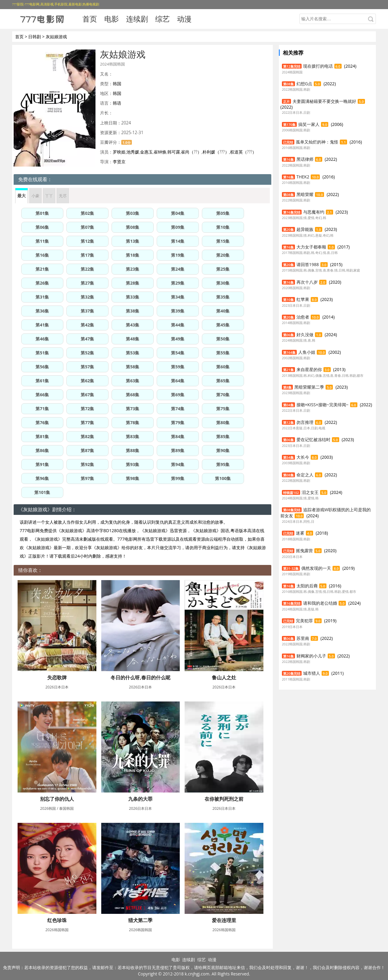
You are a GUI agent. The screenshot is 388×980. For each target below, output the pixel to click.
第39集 (178, 311)
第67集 (87, 395)
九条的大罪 (140, 799)
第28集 (132, 283)
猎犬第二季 (140, 920)
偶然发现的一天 (316, 568)
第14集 (178, 241)
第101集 (42, 492)
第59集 (178, 367)
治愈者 (303, 317)
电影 (112, 19)
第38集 (132, 311)
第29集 (178, 283)
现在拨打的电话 (318, 66)
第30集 (223, 283)
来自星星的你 (309, 369)
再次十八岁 (307, 282)
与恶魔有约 (314, 212)
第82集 (87, 436)
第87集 (87, 450)
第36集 (42, 311)
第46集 (42, 339)
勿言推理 (305, 422)
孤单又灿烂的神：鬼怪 (317, 142)
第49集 (178, 339)
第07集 (87, 227)
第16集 (42, 255)
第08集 (132, 227)
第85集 (223, 436)
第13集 (132, 241)
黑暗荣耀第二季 (309, 387)
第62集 (87, 381)
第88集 (132, 450)
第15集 (223, 241)
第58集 (132, 367)
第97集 (87, 478)
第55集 (223, 353)
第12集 (87, 241)
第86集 (42, 450)
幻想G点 (304, 84)
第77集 (87, 422)
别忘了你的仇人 (57, 799)
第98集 (132, 478)
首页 (90, 19)
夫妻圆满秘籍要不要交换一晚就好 (324, 101)
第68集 (132, 395)
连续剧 (137, 19)
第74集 (178, 409)
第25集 (223, 269)
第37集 (87, 311)
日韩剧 (35, 37)
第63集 (132, 381)
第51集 (42, 353)
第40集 (223, 311)
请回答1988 (308, 264)
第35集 (223, 297)
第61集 (42, 381)
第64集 (178, 381)
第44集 (178, 325)
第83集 (132, 436)
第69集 (178, 395)
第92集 (87, 464)
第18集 (132, 255)
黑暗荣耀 (305, 194)
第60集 (223, 367)
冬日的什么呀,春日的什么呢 (140, 678)
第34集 (178, 297)
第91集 (42, 464)
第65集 (223, 381)
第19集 (178, 255)
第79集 (178, 422)
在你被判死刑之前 (224, 799)
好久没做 (305, 335)
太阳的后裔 (307, 586)
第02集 (87, 213)
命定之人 (305, 475)
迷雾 (300, 533)
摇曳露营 (304, 551)
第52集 (87, 353)
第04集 (178, 213)
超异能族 (305, 229)
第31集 (42, 297)
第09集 (178, 227)
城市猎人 (312, 673)
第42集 (87, 325)
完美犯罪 (304, 621)
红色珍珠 (57, 920)
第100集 (223, 478)
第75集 (223, 409)
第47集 (87, 339)
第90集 (223, 450)
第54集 (178, 353)
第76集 (42, 422)
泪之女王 (310, 492)
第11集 (42, 241)
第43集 (132, 325)
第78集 (132, 422)
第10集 (223, 227)
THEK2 (303, 177)
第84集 (178, 436)
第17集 (87, 255)
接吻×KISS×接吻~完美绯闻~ (323, 405)
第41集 (42, 325)
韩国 (117, 84)
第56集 (42, 367)
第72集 (87, 409)
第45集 (223, 325)
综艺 (162, 19)
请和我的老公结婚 (320, 603)
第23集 (132, 269)
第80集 (223, 422)
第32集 (87, 297)
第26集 (42, 283)
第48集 (132, 339)
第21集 (42, 269)
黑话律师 (305, 159)
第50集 (223, 339)
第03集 (132, 213)
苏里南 (303, 638)
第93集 (132, 464)
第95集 (223, 464)
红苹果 (303, 299)
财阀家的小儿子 (311, 656)
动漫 (184, 19)
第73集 (132, 409)
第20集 (223, 255)
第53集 (132, 353)
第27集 (87, 283)
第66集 (42, 395)
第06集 (42, 227)
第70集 (223, 395)
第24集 (178, 269)
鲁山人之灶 (224, 678)
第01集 (42, 213)
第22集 (87, 269)
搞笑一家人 (309, 124)
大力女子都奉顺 (311, 247)
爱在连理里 (224, 920)
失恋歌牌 (57, 678)
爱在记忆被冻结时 (313, 439)
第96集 (42, 478)
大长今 (303, 457)
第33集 (132, 297)
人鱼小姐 (307, 352)
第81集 (42, 436)
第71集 (42, 409)
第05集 (223, 213)
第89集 (178, 450)
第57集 (87, 367)
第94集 (178, 464)
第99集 (178, 478)
